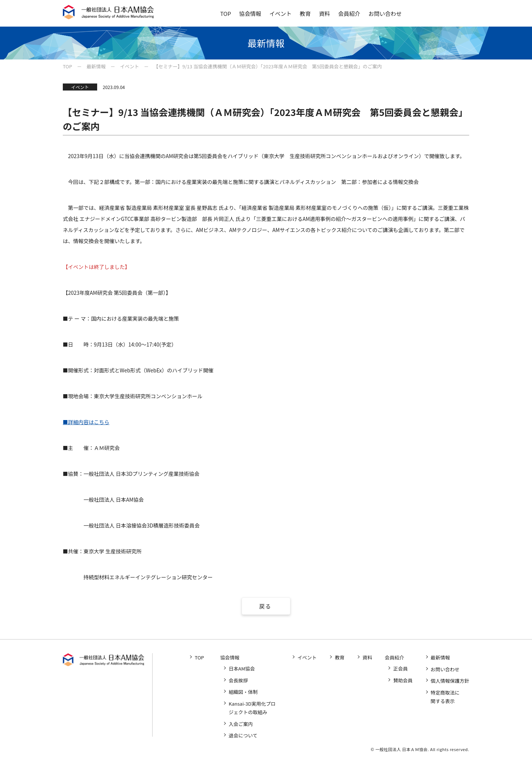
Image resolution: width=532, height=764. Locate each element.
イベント (280, 13)
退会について (243, 735)
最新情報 (440, 657)
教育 (305, 13)
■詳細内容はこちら (86, 422)
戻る (265, 606)
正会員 (401, 668)
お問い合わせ (385, 13)
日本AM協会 (242, 668)
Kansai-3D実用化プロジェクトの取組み (252, 708)
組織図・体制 (243, 692)
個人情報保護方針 (450, 681)
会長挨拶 (239, 680)
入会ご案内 (241, 724)
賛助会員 (403, 680)
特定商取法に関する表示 (445, 696)
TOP (226, 13)
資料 (324, 13)
